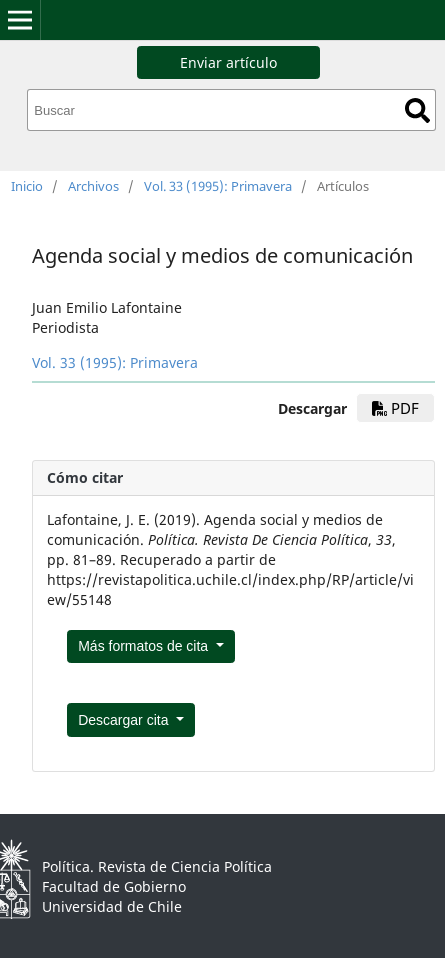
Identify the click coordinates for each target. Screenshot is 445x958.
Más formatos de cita (145, 646)
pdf (395, 408)
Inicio (27, 186)
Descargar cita (125, 720)
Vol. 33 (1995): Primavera (218, 186)
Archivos (93, 186)
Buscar (417, 110)
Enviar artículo (228, 62)
